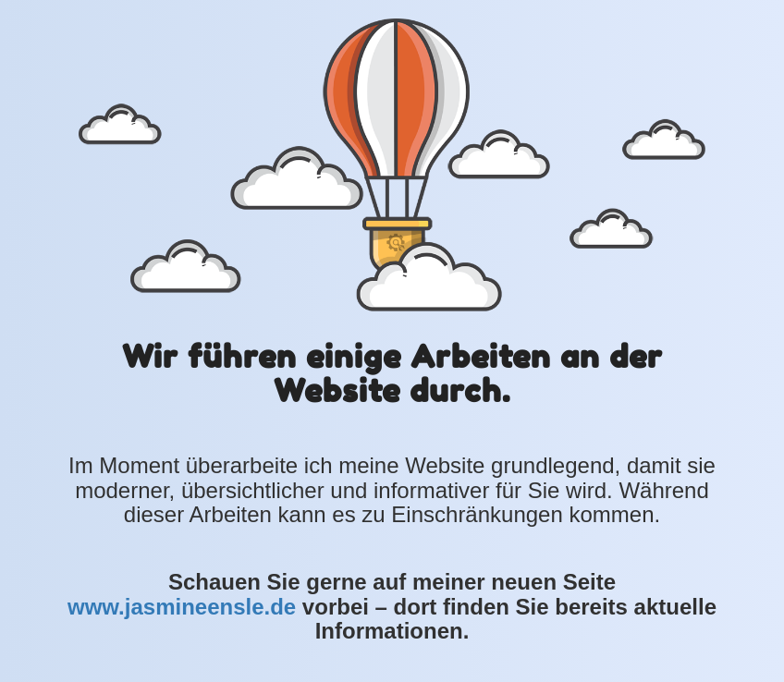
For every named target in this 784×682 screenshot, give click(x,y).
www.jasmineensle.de (182, 607)
